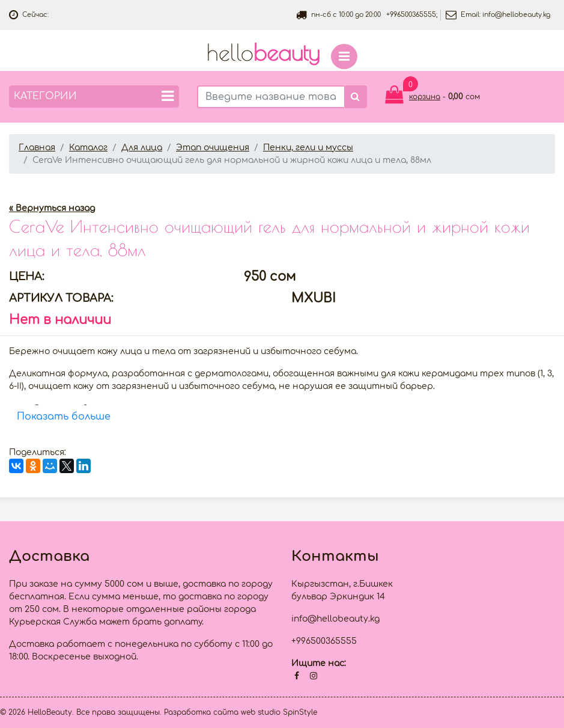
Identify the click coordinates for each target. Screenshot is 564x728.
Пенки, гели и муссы (308, 148)
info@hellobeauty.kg (516, 15)
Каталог (88, 148)
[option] (282, 184)
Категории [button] (94, 96)
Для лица (142, 148)
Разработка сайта (201, 712)
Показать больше (64, 417)
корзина (425, 97)
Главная (37, 148)
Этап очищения (213, 148)
